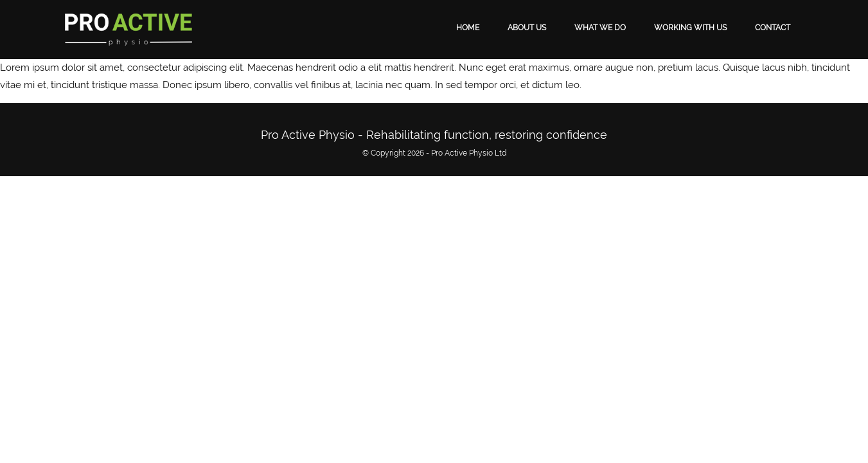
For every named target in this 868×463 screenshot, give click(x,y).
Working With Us (690, 28)
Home (468, 28)
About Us (527, 28)
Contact (773, 28)
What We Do (600, 28)
